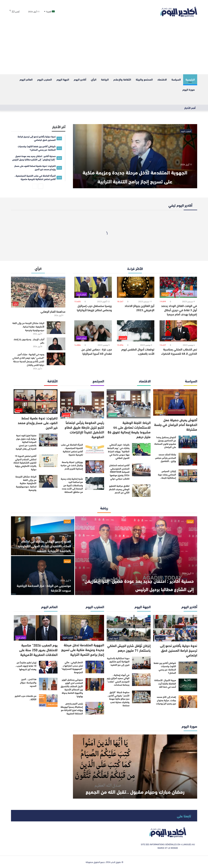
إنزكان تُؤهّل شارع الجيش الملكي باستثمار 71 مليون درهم (129, 648)
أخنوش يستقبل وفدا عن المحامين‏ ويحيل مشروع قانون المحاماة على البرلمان (165, 442)
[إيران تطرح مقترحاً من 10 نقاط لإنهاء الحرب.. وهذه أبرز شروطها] (48, 667)
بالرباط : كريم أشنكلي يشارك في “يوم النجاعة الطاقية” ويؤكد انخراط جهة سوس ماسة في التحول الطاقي (118, 451)
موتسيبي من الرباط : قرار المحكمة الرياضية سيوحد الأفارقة (48, 588)
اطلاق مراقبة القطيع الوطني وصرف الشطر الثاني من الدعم (119, 489)
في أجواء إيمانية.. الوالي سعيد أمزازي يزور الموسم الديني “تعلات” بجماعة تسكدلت (118, 680)
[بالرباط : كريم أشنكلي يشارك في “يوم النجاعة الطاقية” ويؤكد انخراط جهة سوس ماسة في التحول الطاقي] (141, 449)
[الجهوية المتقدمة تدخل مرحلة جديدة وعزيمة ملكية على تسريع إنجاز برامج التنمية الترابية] (135, 156)
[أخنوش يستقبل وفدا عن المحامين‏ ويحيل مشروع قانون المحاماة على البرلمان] (188, 442)
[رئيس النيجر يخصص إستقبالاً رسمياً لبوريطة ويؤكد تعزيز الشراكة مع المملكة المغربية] (95, 708)
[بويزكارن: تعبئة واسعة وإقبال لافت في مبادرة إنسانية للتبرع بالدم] (95, 467)
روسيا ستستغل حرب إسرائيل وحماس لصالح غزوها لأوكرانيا (94, 308)
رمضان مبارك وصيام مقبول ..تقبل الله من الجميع (135, 786)
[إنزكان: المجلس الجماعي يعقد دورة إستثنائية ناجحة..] (188, 476)
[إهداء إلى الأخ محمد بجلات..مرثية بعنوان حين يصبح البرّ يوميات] (188, 702)
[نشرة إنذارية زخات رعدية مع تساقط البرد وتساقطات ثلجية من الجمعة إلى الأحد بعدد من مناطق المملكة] (95, 483)
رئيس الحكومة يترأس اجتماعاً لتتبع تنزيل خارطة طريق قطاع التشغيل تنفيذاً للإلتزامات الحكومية (84, 429)
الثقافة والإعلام (122, 79)
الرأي (94, 79)
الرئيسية (190, 79)
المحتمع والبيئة (144, 79)
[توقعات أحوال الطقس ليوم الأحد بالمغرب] (136, 331)
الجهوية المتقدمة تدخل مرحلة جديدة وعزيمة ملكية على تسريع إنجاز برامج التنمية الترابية (135, 171)
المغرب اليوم (45, 79)
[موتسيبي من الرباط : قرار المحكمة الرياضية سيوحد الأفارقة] (43, 575)
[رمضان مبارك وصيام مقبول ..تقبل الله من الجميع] (135, 767)
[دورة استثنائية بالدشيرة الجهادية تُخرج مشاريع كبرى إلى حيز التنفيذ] (141, 663)
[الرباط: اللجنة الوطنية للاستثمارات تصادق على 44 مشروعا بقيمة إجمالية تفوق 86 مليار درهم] (129, 404)
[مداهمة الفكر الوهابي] (38, 292)
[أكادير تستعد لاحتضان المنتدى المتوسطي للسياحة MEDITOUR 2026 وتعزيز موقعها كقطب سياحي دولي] (141, 470)
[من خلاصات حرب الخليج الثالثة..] (48, 701)
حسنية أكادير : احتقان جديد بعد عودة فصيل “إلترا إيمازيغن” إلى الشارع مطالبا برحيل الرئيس (137, 584)
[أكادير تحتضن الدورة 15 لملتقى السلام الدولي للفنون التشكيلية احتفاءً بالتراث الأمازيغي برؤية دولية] (48, 461)
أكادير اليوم (80, 79)
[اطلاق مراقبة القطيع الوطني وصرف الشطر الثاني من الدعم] (141, 491)
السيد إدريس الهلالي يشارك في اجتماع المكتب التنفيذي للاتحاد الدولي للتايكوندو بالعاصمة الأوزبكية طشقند (45, 546)
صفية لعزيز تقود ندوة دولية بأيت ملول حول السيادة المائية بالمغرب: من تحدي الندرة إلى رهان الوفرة (26, 442)
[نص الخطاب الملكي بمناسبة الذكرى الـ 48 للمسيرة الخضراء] (178, 331)
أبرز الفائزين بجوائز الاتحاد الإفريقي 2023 (139, 308)
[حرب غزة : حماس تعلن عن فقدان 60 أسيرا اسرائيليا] (93, 331)
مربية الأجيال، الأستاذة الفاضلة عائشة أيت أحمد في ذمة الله (165, 683)
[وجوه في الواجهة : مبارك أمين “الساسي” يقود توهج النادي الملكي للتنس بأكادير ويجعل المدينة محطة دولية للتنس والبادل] (56, 359)
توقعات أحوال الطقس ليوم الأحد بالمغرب (138, 351)
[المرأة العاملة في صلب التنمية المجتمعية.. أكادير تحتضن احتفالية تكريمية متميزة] (95, 449)
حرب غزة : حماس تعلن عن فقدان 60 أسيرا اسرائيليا (97, 351)
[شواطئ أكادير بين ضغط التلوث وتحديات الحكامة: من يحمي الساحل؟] (188, 668)
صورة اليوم (189, 89)
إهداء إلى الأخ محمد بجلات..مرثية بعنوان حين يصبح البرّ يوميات (166, 700)
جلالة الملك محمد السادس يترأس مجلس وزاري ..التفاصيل (166, 458)
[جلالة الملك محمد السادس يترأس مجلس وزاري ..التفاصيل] (188, 459)
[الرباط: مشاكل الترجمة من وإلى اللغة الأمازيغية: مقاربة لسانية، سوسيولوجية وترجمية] (56, 328)
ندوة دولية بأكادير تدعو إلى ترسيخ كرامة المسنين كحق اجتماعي (179, 650)
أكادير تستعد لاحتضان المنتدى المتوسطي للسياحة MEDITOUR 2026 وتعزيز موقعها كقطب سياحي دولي (119, 472)
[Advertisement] (104, 49)
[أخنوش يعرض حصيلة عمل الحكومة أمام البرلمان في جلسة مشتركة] (175, 402)
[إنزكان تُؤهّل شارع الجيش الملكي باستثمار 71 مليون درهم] (129, 628)
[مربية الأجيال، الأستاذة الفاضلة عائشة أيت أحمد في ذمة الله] (188, 685)
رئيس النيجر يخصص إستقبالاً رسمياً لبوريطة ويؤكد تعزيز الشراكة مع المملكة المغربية (72, 708)
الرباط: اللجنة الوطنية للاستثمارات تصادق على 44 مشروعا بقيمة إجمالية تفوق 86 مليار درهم (129, 429)
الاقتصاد (162, 79)
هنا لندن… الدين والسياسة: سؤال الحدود (28, 682)
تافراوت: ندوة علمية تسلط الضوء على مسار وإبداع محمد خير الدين (38, 423)
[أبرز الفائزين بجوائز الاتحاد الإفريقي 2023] (136, 287)
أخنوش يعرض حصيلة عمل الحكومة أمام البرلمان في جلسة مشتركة (176, 424)
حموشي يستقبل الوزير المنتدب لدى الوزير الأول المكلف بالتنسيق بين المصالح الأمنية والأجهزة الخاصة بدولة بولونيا (72, 688)
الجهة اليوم (63, 79)
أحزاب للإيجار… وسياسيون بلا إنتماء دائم (29, 341)
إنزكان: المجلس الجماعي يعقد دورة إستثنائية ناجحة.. (167, 474)
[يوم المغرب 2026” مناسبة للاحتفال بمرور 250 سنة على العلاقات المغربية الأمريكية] (36, 628)
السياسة (176, 79)
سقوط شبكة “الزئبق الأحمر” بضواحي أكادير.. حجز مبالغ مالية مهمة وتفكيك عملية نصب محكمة (118, 699)
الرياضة (105, 79)
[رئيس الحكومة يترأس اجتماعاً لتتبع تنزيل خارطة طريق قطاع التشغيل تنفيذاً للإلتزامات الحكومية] (82, 404)
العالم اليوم (26, 79)
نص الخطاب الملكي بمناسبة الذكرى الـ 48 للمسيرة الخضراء (179, 351)
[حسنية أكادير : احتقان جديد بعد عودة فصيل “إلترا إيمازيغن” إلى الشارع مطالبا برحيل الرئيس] (136, 556)
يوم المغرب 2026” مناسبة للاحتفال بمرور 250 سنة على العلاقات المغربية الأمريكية (38, 650)
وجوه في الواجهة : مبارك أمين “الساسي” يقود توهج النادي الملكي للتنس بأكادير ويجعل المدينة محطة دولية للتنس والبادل (28, 359)
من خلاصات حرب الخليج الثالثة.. (26, 697)
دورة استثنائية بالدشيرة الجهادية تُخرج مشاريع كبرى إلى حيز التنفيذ (118, 661)
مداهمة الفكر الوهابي (53, 311)
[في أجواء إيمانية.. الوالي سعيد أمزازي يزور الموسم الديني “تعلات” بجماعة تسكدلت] (141, 680)
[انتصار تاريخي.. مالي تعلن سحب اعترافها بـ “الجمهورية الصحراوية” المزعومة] (95, 667)
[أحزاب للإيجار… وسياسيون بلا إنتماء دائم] (56, 344)
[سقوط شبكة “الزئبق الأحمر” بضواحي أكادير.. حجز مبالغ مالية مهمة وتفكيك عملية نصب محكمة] (141, 697)
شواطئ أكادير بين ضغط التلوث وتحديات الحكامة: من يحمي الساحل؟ (165, 668)
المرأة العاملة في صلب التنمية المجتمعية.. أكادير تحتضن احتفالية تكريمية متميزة (72, 450)
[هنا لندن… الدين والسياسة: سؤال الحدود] (48, 684)
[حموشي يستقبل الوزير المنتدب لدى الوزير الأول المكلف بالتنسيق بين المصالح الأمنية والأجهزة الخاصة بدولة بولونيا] (95, 684)
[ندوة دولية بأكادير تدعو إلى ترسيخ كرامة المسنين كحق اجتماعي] (175, 628)
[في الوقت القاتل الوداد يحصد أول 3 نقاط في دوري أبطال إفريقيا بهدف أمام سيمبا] (178, 287)
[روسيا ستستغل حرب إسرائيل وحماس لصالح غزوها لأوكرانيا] (93, 287)
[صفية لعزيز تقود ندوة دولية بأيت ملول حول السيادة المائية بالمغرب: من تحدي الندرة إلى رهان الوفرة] (48, 440)
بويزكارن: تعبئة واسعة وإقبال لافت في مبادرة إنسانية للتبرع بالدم (72, 465)
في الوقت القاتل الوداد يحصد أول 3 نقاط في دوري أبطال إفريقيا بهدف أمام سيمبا (179, 310)
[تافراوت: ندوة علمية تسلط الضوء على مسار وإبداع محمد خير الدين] (36, 401)
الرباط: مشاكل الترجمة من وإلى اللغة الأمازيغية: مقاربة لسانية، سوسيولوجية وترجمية (28, 326)
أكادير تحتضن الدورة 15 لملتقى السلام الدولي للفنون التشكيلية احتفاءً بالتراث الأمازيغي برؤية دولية (25, 462)
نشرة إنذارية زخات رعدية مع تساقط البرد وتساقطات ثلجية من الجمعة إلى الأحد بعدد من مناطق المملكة (72, 485)
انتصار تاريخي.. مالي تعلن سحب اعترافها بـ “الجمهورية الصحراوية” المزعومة (72, 667)
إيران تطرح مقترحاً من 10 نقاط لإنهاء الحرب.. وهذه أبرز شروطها (26, 666)
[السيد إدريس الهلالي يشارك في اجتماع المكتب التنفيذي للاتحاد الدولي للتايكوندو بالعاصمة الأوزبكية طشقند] (43, 536)
